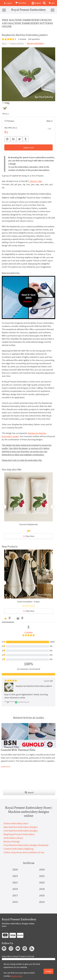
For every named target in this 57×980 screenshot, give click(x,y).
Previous (10, 121)
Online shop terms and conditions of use (24, 852)
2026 (15, 869)
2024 (42, 869)
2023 (15, 876)
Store (4, 43)
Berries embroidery (36, 43)
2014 (42, 902)
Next (49, 121)
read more (6, 767)
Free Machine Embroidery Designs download (26, 845)
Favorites (21, 3)
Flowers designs (17, 43)
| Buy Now (29, 536)
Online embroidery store (16, 823)
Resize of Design (12, 841)
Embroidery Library (13, 838)
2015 (15, 902)
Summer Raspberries (29, 524)
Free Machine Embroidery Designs (21, 831)
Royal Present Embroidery (29, 10)
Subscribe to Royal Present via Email (18, 956)
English (36, 3)
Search (29, 792)
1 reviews (22, 39)
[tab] (8, 619)
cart (52, 3)
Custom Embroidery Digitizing (19, 849)
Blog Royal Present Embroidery (19, 834)
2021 (15, 882)
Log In (8, 3)
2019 (15, 889)
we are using (16, 976)
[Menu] (4, 10)
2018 (42, 889)
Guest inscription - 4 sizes (29, 602)
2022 (42, 876)
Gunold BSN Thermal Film (18, 750)
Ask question (34, 39)
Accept (48, 971)
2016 (42, 895)
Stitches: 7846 (36, 181)
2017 (15, 895)
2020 (42, 882)
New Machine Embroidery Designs (21, 827)
